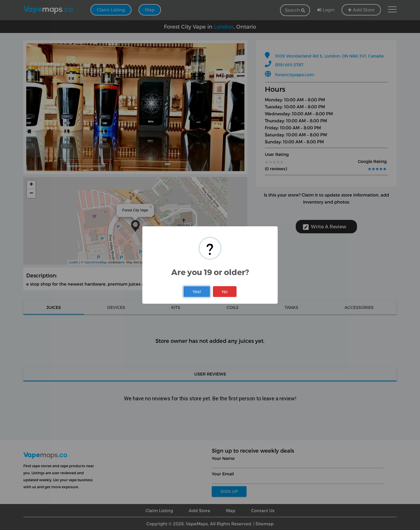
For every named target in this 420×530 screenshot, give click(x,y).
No (225, 292)
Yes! (197, 292)
